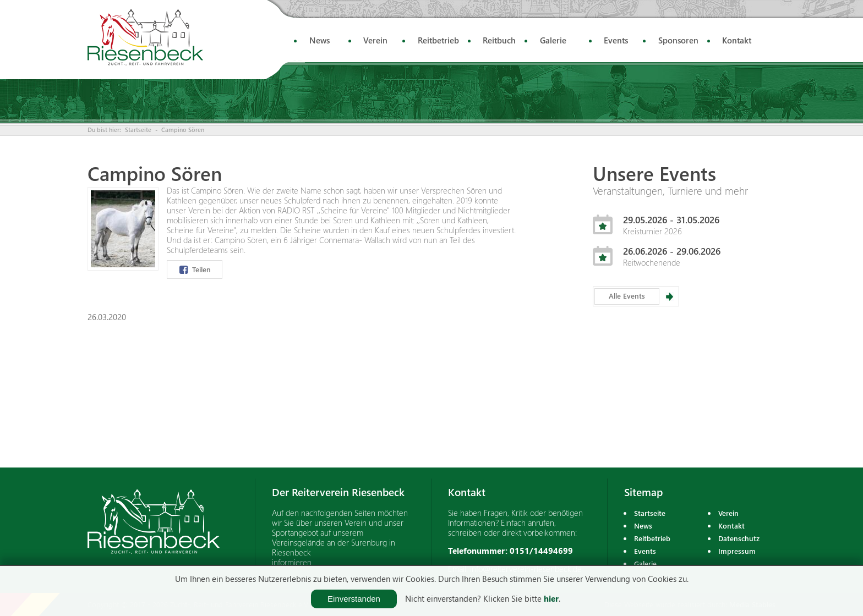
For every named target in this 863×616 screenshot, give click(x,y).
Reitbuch (499, 40)
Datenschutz (739, 538)
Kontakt (737, 40)
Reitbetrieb (438, 40)
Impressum (737, 551)
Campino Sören (183, 130)
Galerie (553, 40)
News (319, 40)
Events (616, 40)
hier (551, 598)
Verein (375, 40)
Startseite (138, 130)
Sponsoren (678, 40)
